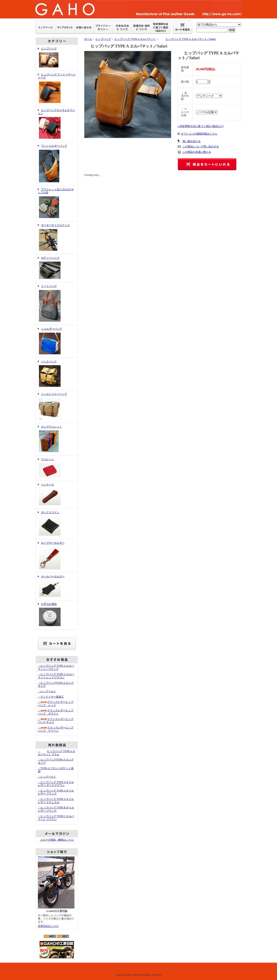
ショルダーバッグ (57, 341)
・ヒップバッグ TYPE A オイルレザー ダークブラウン (56, 784)
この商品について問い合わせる (201, 147)
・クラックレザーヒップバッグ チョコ (56, 721)
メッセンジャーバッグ (57, 407)
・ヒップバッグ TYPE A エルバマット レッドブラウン (56, 676)
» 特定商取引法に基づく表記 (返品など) (201, 126)
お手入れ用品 (57, 615)
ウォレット (57, 468)
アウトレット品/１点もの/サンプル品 (57, 203)
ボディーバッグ (57, 268)
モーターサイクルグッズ (57, 238)
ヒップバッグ (57, 58)
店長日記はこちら (48, 926)
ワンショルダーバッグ (57, 164)
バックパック (57, 374)
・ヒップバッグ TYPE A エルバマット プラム (56, 753)
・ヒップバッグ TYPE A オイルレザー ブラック (56, 792)
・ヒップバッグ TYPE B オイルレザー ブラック (56, 809)
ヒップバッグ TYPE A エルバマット (135, 39)
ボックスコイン (57, 524)
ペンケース (57, 495)
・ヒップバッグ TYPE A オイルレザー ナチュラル (56, 801)
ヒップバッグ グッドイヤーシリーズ (57, 89)
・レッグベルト (47, 691)
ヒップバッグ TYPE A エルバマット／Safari (187, 39)
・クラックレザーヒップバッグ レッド (56, 704)
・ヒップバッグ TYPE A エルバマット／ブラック (56, 667)
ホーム (88, 39)
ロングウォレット (57, 439)
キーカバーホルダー (57, 586)
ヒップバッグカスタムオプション (57, 124)
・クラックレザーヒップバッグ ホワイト (56, 712)
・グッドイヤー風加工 (51, 697)
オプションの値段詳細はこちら (199, 134)
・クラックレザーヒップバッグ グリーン (56, 729)
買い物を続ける (192, 141)
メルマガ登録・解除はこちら (57, 840)
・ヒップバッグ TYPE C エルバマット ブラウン (56, 818)
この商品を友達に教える (197, 152)
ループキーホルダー (57, 556)
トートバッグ (57, 304)
